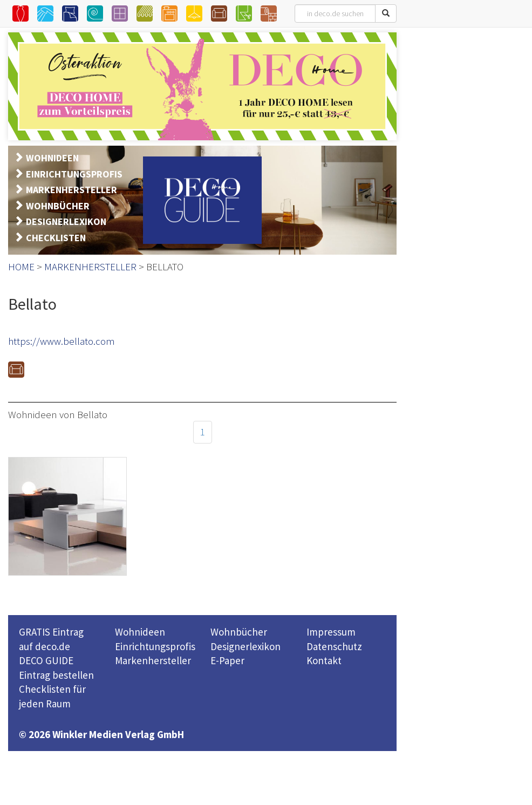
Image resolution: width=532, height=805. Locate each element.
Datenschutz (334, 646)
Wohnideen (140, 632)
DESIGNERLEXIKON (66, 221)
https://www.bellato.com (62, 341)
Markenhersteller (153, 660)
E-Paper (227, 660)
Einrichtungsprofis (155, 646)
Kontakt (324, 660)
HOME (21, 267)
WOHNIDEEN (52, 158)
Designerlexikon (245, 646)
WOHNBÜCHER (58, 206)
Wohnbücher (239, 632)
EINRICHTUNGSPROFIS (74, 174)
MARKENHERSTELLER (71, 190)
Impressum (331, 632)
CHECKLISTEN (56, 238)
